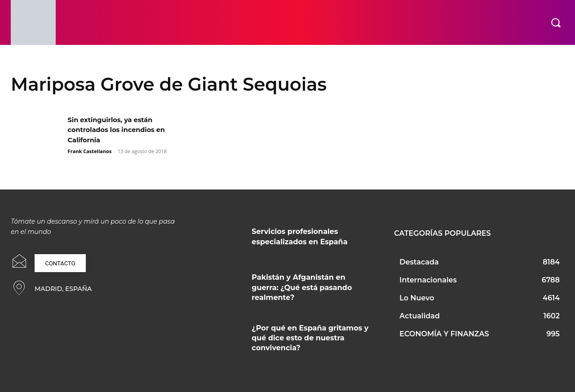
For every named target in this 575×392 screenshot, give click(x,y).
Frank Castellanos (90, 151)
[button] (556, 22)
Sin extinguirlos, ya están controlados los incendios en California (122, 130)
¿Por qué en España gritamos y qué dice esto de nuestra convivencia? (310, 338)
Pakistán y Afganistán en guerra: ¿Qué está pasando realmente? (302, 287)
